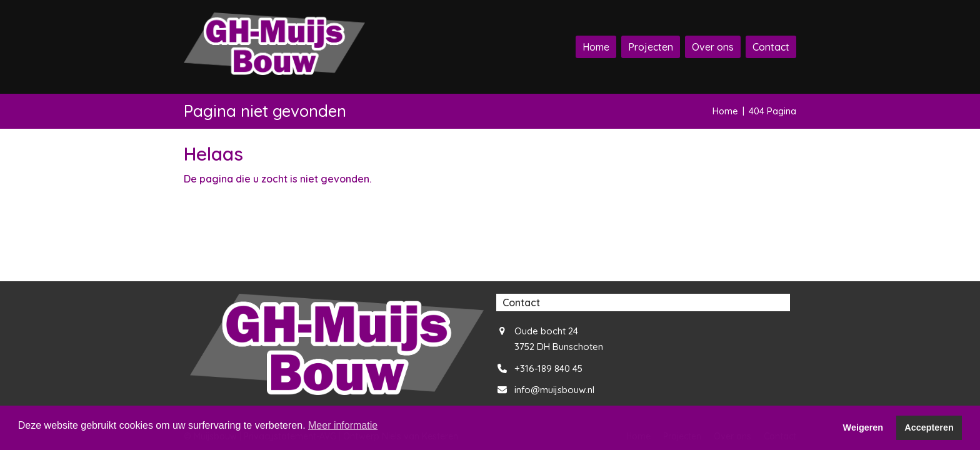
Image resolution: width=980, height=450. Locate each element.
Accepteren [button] (929, 427)
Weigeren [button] (863, 427)
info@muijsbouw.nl (554, 390)
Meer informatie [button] (343, 425)
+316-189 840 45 (548, 368)
